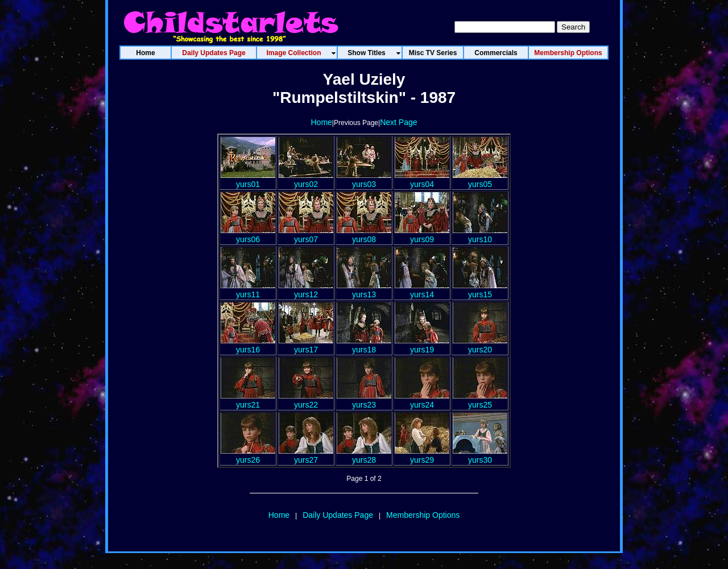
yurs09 (422, 235)
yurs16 (248, 345)
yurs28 (364, 455)
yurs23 (364, 400)
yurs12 (306, 290)
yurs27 (306, 455)
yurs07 (306, 235)
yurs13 (364, 290)
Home (321, 122)
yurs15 (480, 290)
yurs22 (306, 400)
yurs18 (364, 345)
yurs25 (480, 400)
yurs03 (364, 180)
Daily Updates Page (338, 515)
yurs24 (422, 400)
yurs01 (248, 180)
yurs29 (422, 455)
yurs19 (422, 345)
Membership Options (423, 515)
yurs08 (364, 235)
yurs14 (422, 290)
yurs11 (248, 290)
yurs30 (480, 455)
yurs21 (248, 400)
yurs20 (480, 345)
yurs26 (248, 455)
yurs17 (306, 345)
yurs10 (480, 235)
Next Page (398, 122)
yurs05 (480, 180)
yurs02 (306, 180)
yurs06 (248, 235)
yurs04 (422, 180)
